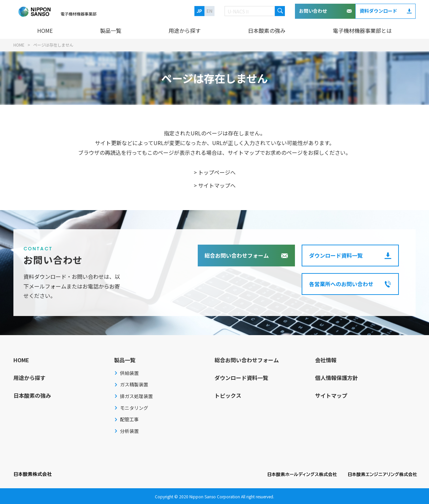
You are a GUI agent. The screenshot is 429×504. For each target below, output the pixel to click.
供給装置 (129, 373)
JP (199, 11)
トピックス (228, 395)
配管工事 (129, 419)
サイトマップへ (217, 185)
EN (209, 11)
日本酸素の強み (267, 30)
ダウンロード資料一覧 (336, 255)
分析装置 (129, 431)
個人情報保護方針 (336, 378)
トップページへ (217, 172)
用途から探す (185, 30)
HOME (45, 30)
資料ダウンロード (378, 11)
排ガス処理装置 (136, 396)
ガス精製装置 (134, 384)
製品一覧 (111, 30)
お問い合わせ (313, 11)
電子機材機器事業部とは (362, 30)
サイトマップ (331, 395)
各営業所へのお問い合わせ (341, 284)
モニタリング (134, 408)
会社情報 (326, 360)
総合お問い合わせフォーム (237, 255)
